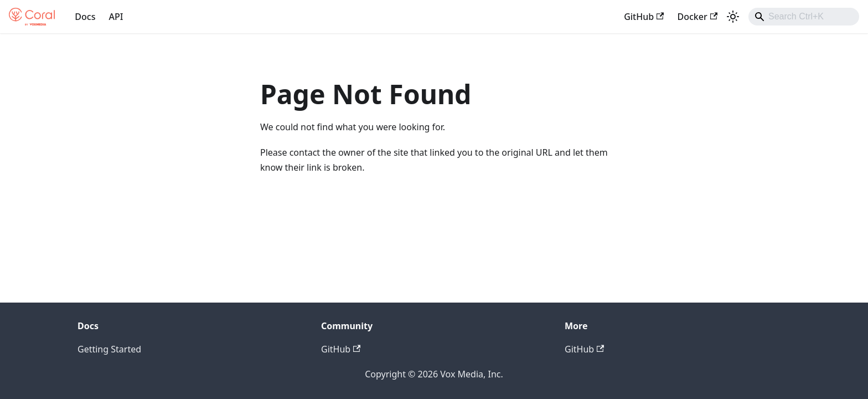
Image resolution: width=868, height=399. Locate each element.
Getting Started (109, 349)
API (116, 17)
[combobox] (804, 17)
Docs (85, 17)
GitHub (644, 17)
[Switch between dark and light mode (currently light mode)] (733, 17)
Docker (697, 17)
